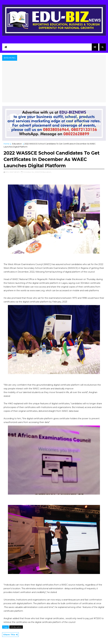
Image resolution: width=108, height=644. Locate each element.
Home (7, 144)
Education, (47, 172)
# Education (16, 627)
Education (17, 144)
